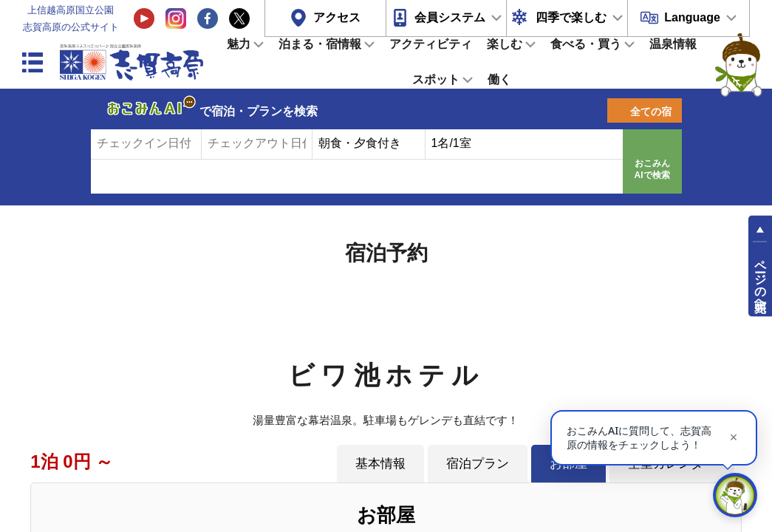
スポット (436, 79)
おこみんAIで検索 (652, 169)
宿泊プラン (478, 463)
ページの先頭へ (761, 279)
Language (692, 17)
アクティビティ (431, 44)
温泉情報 (673, 44)
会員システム (450, 17)
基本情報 (380, 463)
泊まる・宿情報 (320, 44)
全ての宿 (651, 112)
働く (499, 79)
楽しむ (505, 44)
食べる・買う (586, 44)
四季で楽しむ (571, 17)
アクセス (337, 17)
